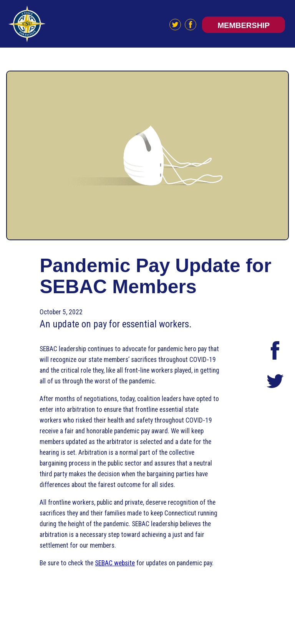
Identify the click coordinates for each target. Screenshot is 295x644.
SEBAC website (115, 563)
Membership (244, 25)
